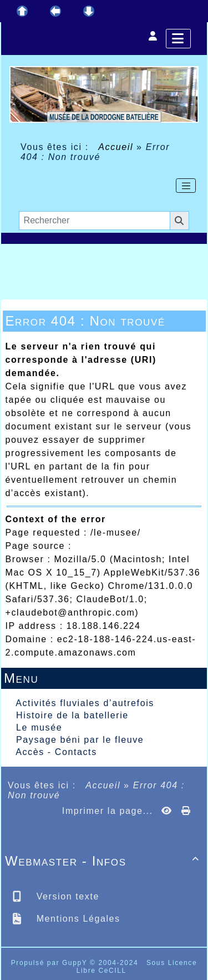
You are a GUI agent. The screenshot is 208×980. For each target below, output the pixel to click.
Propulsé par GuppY (50, 963)
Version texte (66, 896)
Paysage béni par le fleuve (80, 740)
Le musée (39, 727)
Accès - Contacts (56, 752)
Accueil (116, 147)
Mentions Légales (77, 919)
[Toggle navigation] (186, 186)
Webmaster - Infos (104, 861)
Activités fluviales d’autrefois (85, 703)
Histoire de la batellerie (72, 715)
